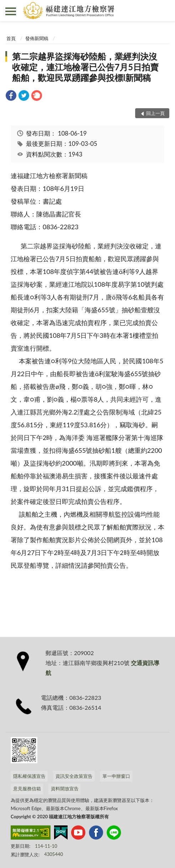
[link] (11, 96)
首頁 (11, 38)
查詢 (164, 11)
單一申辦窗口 (116, 776)
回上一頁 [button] (155, 113)
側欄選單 (11, 11)
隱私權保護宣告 (29, 776)
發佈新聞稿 (37, 38)
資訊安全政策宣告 (74, 776)
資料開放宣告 (65, 789)
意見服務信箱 (27, 789)
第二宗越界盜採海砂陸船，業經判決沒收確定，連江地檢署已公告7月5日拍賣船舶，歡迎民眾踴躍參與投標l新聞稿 (85, 67)
